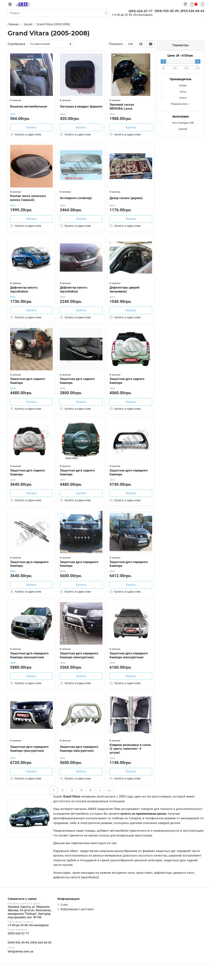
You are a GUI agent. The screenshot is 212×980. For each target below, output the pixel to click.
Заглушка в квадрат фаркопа (75, 106)
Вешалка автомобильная (29, 106)
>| (109, 796)
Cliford (183, 98)
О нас (64, 910)
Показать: (116, 44)
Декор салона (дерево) (127, 198)
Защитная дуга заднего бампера (28, 382)
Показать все (181, 104)
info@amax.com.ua (20, 957)
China (183, 92)
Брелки (183, 129)
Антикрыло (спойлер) (77, 198)
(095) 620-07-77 (18, 939)
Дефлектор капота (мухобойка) (25, 290)
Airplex (183, 86)
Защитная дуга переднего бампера (129, 474)
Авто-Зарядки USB (183, 123)
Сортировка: (17, 44)
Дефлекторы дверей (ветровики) (125, 290)
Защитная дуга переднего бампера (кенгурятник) (30, 659)
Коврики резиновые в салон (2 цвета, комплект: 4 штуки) (130, 753)
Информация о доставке (77, 915)
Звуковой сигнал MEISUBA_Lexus (123, 106)
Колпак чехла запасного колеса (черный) (29, 198)
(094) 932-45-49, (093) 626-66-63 (30, 948)
